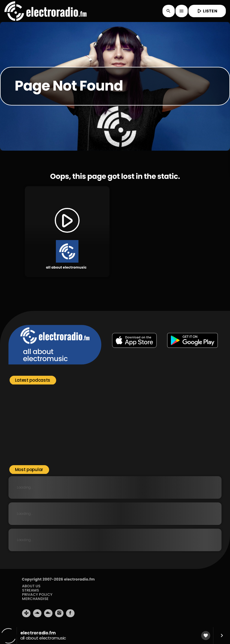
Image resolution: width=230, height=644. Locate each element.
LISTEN (207, 11)
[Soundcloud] (37, 613)
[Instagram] (59, 613)
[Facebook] (70, 613)
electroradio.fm (79, 579)
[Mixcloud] (48, 613)
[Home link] (45, 11)
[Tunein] (26, 613)
